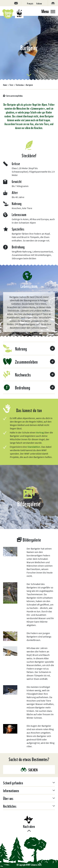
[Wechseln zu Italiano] (39, 3)
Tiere (11, 85)
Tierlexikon (20, 85)
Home (5, 85)
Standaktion (34, 447)
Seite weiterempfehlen (14, 96)
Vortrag (40, 432)
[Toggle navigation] (48, 11)
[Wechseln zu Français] (30, 3)
